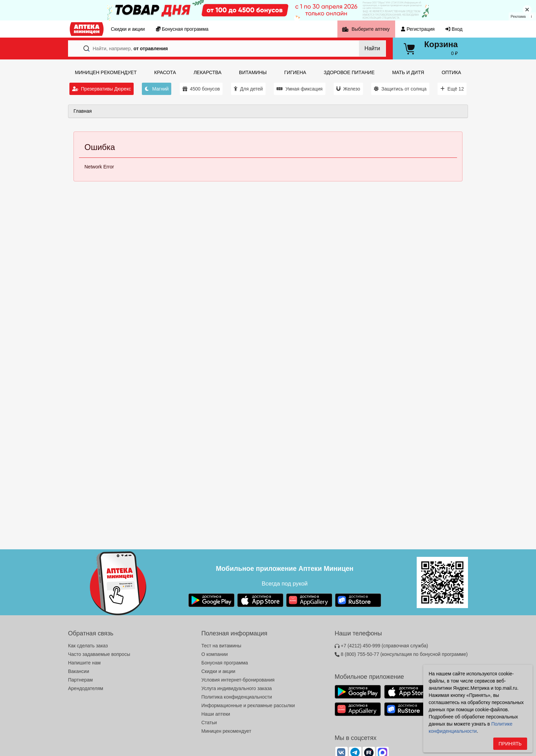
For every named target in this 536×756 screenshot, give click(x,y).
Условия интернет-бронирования (238, 680)
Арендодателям (86, 688)
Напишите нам (84, 663)
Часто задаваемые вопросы (99, 654)
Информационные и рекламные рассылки (248, 705)
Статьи (209, 723)
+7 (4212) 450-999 (381, 646)
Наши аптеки (216, 714)
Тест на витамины (221, 646)
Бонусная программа (225, 663)
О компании (215, 654)
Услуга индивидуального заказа (237, 688)
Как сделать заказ (88, 646)
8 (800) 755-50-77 (401, 654)
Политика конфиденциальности (237, 697)
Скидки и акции (218, 671)
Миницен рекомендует (226, 731)
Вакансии (79, 671)
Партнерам (80, 680)
